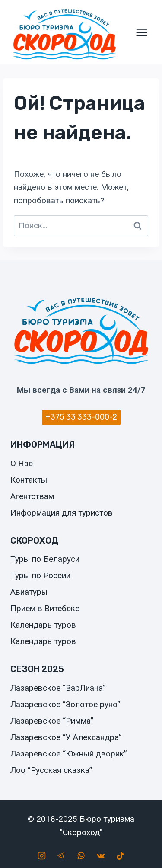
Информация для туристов (62, 513)
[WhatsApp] (81, 855)
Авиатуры (29, 592)
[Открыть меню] (141, 32)
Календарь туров (43, 625)
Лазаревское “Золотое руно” (65, 704)
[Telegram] (61, 855)
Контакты (29, 480)
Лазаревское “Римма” (52, 721)
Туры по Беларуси (45, 559)
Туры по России (40, 575)
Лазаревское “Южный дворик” (69, 754)
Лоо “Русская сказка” (51, 770)
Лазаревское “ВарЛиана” (58, 688)
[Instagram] (41, 855)
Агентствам (32, 496)
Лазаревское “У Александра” (66, 737)
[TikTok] (121, 855)
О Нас (22, 463)
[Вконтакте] (101, 855)
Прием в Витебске (45, 608)
